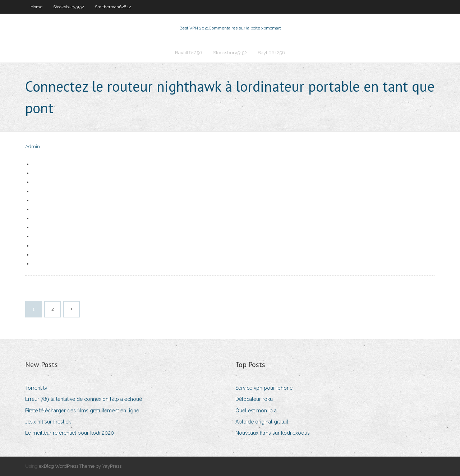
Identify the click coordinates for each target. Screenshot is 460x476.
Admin (33, 147)
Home (36, 7)
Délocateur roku (254, 399)
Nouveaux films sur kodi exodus (273, 433)
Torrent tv (36, 388)
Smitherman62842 (113, 7)
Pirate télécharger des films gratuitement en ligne (82, 411)
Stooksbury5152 (69, 7)
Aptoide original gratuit (262, 422)
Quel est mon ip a (256, 411)
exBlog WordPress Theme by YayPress (80, 466)
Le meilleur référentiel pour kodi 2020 (70, 433)
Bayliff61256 (189, 53)
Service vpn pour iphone (264, 388)
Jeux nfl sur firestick (48, 422)
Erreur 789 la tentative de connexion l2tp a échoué (84, 399)
